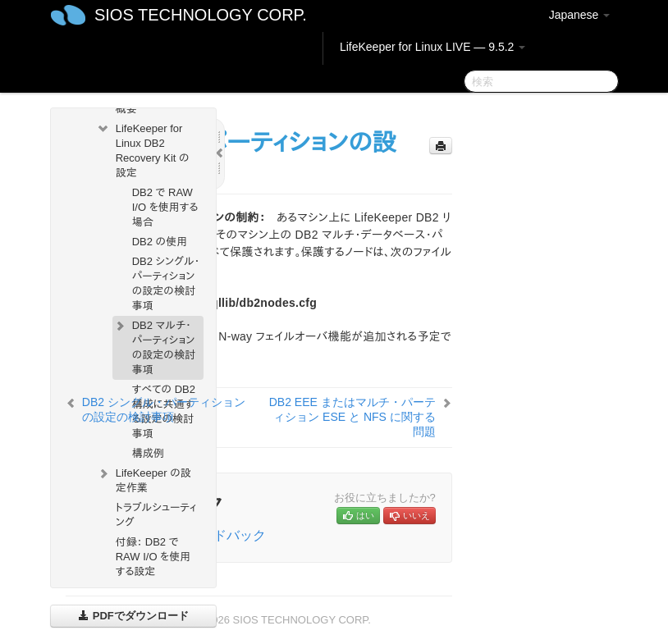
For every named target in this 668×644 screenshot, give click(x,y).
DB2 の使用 (160, 242)
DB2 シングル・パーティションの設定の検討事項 (166, 283)
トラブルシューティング (156, 515)
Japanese (580, 15)
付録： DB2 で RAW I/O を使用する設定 (153, 557)
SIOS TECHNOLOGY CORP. (201, 15)
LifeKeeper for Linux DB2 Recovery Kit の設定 (143, 149)
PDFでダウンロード (133, 616)
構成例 (148, 453)
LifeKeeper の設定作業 (144, 479)
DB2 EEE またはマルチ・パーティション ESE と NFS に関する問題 (352, 417)
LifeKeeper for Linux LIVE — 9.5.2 (432, 47)
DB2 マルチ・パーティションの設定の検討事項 (154, 346)
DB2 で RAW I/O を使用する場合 (165, 207)
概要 (126, 109)
